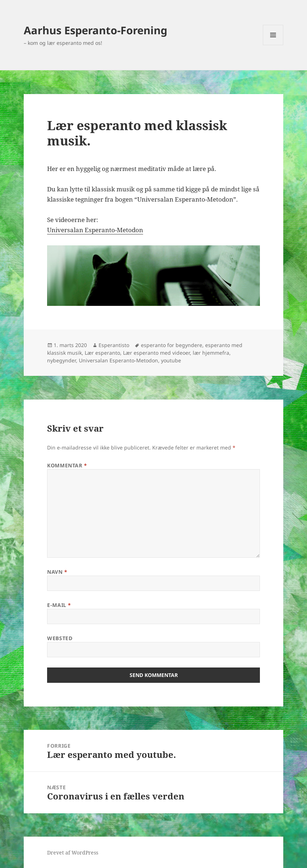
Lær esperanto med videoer (156, 353)
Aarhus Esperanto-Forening (95, 30)
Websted (60, 638)
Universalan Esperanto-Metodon (95, 230)
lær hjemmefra (211, 353)
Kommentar (67, 465)
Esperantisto (114, 345)
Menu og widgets (273, 45)
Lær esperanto (102, 353)
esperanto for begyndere (172, 345)
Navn (57, 572)
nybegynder (62, 360)
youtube (171, 360)
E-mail (59, 605)
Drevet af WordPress (73, 853)
